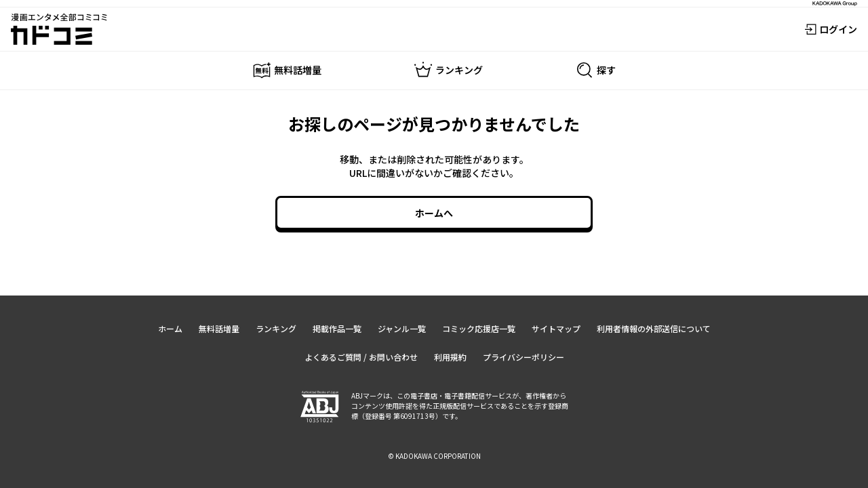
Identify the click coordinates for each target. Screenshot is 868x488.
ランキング (276, 328)
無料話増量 (219, 328)
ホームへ (434, 213)
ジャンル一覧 (402, 328)
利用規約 (450, 357)
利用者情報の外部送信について (654, 328)
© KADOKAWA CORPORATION (434, 456)
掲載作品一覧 (337, 328)
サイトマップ (556, 328)
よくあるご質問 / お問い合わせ (361, 357)
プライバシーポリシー (524, 357)
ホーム (170, 328)
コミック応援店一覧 (479, 328)
